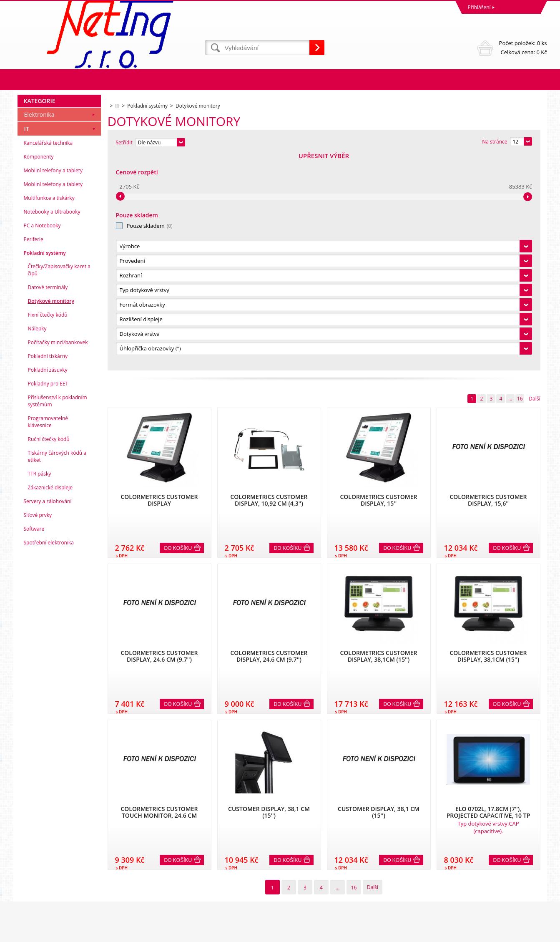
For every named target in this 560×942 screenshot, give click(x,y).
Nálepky (37, 544)
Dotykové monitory (51, 517)
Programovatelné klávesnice (48, 637)
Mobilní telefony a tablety (53, 386)
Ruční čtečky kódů (49, 655)
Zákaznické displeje (50, 703)
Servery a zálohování (48, 717)
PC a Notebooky (42, 441)
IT (27, 344)
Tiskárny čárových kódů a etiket (57, 672)
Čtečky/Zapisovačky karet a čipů (59, 486)
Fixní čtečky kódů (48, 530)
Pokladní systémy (45, 469)
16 (520, 183)
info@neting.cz (299, 901)
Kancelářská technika (48, 359)
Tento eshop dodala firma (484, 933)
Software (34, 744)
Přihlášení (479, 7)
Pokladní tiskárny (48, 572)
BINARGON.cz (531, 933)
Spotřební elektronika (49, 758)
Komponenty (39, 372)
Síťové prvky (38, 731)
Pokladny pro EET (48, 599)
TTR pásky (40, 689)
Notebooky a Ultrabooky (52, 427)
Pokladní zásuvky (48, 586)
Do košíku (178, 332)
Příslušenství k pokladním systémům (58, 617)
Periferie (34, 455)
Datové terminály (48, 503)
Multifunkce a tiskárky (49, 414)
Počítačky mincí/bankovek (58, 558)
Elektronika (39, 330)
